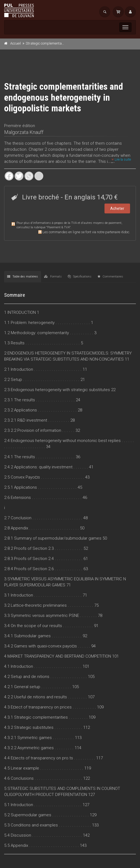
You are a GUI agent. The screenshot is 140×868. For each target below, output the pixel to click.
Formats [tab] (53, 277)
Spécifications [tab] (80, 277)
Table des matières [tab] (23, 277)
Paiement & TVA (58, 227)
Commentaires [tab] (110, 277)
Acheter (117, 208)
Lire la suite (121, 160)
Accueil (16, 43)
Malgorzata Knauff (24, 132)
